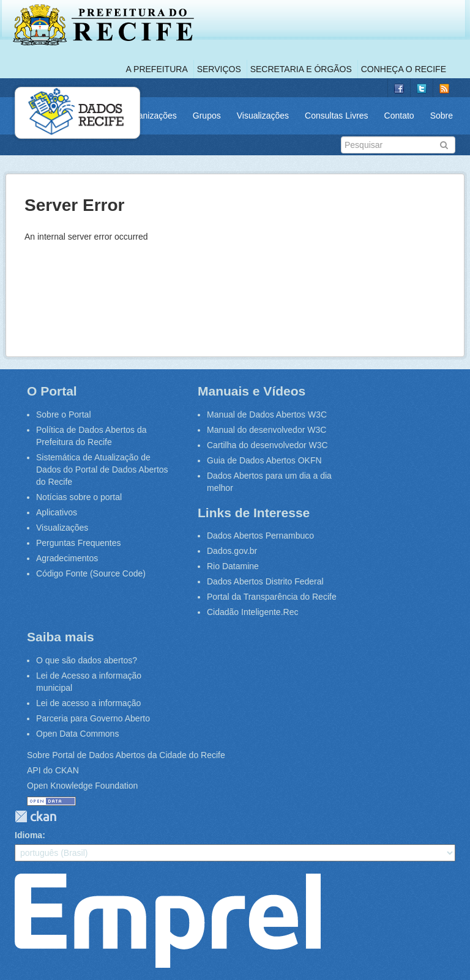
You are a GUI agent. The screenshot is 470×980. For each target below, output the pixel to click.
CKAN (35, 816)
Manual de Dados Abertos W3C (267, 414)
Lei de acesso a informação (88, 703)
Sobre (442, 116)
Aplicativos (57, 512)
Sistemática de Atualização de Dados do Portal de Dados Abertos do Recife (102, 470)
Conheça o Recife (404, 69)
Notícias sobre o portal (79, 497)
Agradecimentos (67, 558)
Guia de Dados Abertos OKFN (264, 460)
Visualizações (263, 116)
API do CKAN (53, 770)
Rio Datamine (233, 566)
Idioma (28, 835)
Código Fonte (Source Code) (91, 573)
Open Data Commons (77, 734)
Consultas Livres (337, 116)
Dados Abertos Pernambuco (260, 536)
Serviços (219, 69)
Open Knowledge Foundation (82, 786)
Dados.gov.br (232, 551)
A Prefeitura (157, 69)
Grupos (207, 116)
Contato (399, 116)
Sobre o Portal (64, 414)
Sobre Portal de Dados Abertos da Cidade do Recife (126, 755)
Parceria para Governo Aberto (93, 718)
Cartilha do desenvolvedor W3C (267, 445)
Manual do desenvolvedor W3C (267, 430)
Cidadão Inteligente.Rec (252, 612)
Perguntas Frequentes (79, 543)
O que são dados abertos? (87, 660)
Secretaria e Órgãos (301, 69)
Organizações (150, 116)
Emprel (168, 921)
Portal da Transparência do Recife (272, 597)
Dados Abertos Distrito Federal (265, 581)
